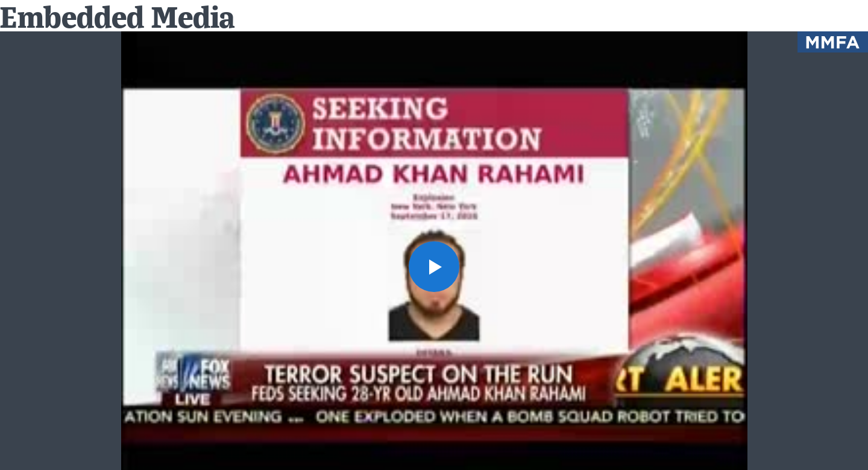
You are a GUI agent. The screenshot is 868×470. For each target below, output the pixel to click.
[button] (434, 267)
